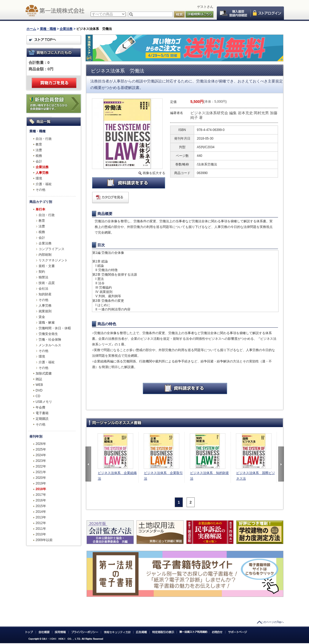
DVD (39, 390)
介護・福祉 (44, 184)
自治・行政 (44, 139)
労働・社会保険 (50, 340)
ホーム (31, 29)
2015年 (41, 506)
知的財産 (45, 294)
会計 (39, 161)
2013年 (41, 517)
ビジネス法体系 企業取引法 (163, 476)
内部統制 (45, 255)
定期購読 (42, 419)
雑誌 (39, 379)
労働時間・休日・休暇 (55, 328)
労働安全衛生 (48, 334)
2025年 (41, 449)
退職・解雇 (47, 323)
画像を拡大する (154, 173)
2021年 (41, 472)
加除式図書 (44, 373)
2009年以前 (44, 540)
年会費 (40, 407)
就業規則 (45, 311)
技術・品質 (47, 283)
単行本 (40, 209)
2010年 (41, 534)
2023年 (41, 461)
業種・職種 (48, 29)
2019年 (41, 483)
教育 (39, 144)
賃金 (42, 317)
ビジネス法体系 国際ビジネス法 (256, 476)
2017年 (41, 495)
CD (38, 396)
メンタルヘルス (50, 345)
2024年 (41, 455)
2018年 (41, 489)
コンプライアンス (51, 249)
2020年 (41, 478)
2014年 (41, 512)
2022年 (41, 466)
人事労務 (42, 173)
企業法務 (66, 29)
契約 (42, 272)
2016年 (41, 500)
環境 (39, 178)
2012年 (41, 523)
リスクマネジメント (53, 260)
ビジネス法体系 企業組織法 (117, 476)
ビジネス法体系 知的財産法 (210, 476)
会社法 (43, 289)
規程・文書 (47, 266)
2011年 (41, 529)
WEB (39, 385)
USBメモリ (44, 402)
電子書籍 (42, 413)
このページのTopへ (272, 622)
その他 (40, 190)
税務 (39, 156)
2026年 (41, 444)
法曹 (39, 150)
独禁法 (43, 277)
